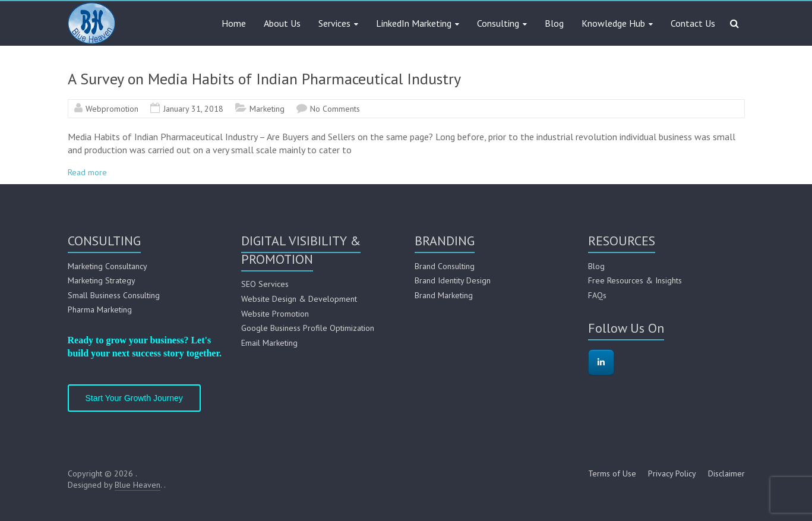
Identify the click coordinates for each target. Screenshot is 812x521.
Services (334, 23)
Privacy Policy (672, 473)
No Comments (335, 109)
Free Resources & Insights (635, 280)
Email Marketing (269, 343)
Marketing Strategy (102, 280)
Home (234, 23)
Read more (87, 172)
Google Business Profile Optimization (308, 328)
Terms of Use (612, 473)
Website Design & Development (299, 299)
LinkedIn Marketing (414, 23)
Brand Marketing (444, 295)
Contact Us (693, 23)
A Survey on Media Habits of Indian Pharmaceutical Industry (264, 79)
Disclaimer (726, 473)
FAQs (597, 295)
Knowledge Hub (613, 23)
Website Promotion (275, 314)
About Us (282, 23)
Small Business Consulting (114, 295)
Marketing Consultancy (108, 266)
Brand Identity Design (453, 280)
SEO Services (265, 284)
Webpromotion (112, 109)
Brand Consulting (445, 266)
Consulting (498, 23)
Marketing (267, 109)
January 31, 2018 (193, 109)
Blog (554, 23)
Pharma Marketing (100, 310)
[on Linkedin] (601, 362)
